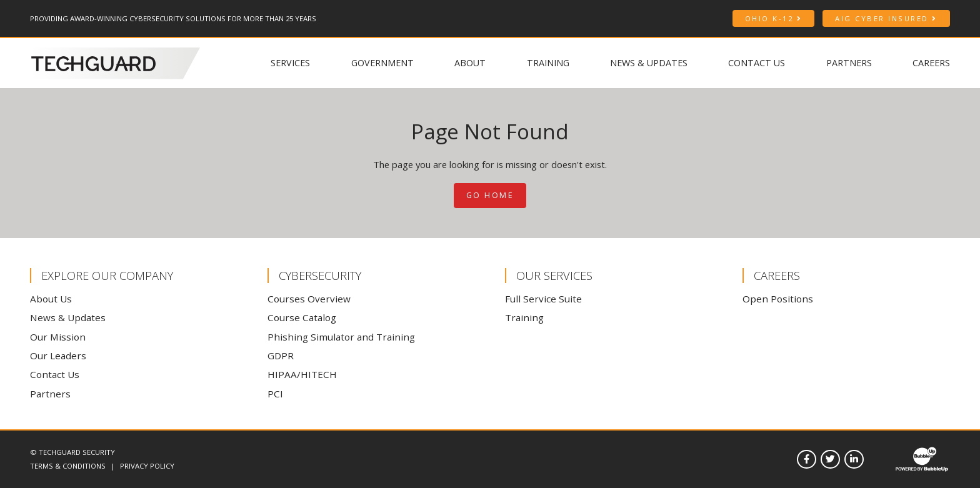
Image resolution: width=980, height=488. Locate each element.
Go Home (490, 195)
